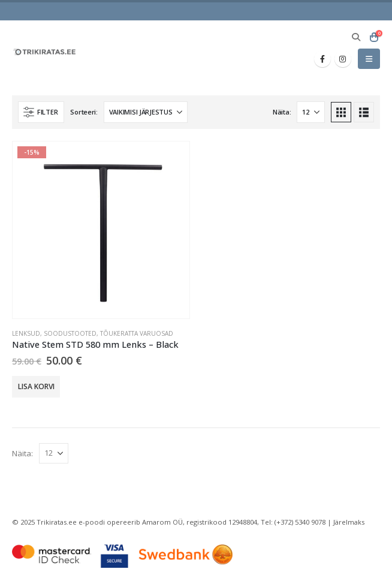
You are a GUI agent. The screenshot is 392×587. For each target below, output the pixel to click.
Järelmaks (349, 522)
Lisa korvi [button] (36, 386)
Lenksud (26, 333)
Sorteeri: (84, 112)
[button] (356, 37)
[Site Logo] (45, 52)
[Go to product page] (101, 230)
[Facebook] (322, 59)
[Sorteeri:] (146, 112)
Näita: (282, 112)
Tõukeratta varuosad (137, 333)
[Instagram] (343, 59)
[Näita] (311, 112)
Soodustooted (70, 333)
